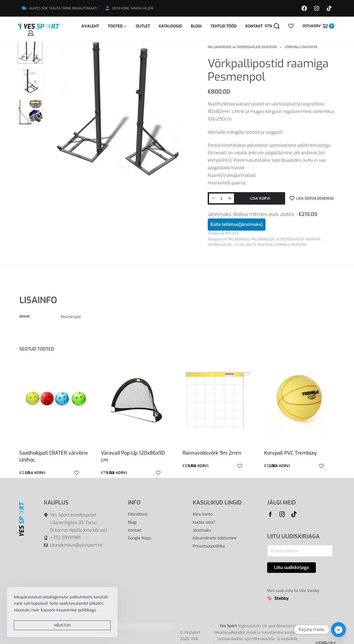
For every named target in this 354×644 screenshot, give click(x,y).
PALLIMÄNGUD (239, 239)
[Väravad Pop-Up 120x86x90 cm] (136, 400)
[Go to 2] (30, 82)
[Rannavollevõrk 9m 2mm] (218, 400)
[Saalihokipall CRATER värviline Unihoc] (55, 400)
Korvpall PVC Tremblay (290, 453)
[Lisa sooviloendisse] (312, 198)
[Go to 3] (30, 112)
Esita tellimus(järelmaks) (237, 224)
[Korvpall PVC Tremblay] (299, 400)
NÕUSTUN (62, 625)
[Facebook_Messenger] (339, 630)
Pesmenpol (71, 317)
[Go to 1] (30, 51)
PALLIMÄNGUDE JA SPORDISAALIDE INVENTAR (242, 47)
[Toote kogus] (222, 198)
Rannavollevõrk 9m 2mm (212, 453)
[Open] (291, 26)
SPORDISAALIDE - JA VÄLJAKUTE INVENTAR (240, 245)
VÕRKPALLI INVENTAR (301, 47)
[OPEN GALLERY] (118, 108)
